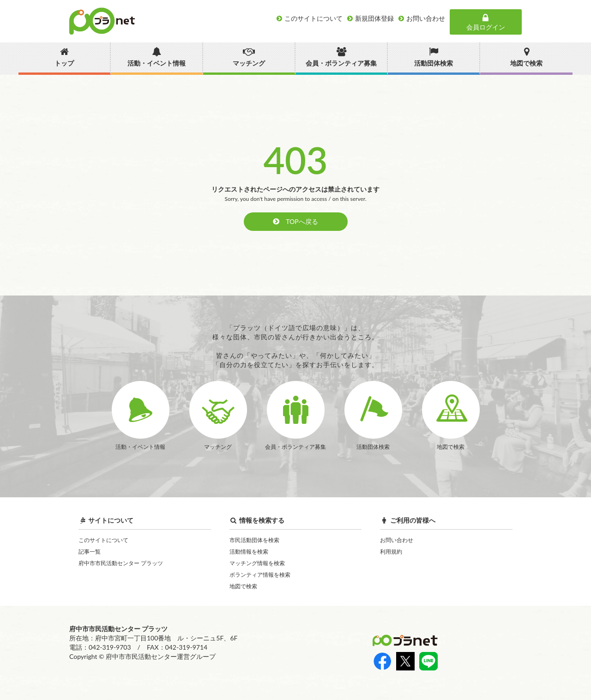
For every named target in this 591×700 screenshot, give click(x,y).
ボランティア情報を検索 (260, 575)
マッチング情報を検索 (257, 563)
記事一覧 (90, 552)
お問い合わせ (397, 540)
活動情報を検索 (249, 552)
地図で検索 (243, 586)
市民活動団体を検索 (254, 540)
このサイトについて (103, 540)
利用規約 (391, 552)
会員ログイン (486, 22)
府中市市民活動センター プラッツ (121, 563)
